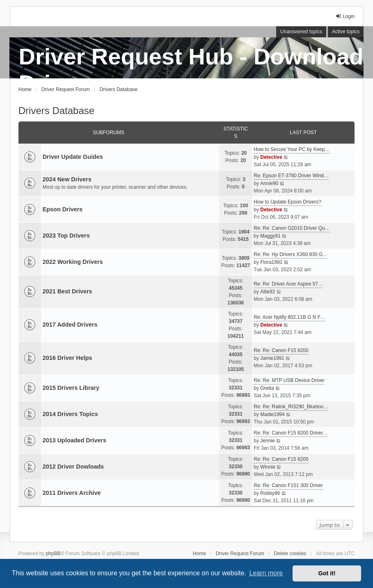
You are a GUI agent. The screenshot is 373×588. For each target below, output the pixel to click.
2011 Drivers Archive (72, 493)
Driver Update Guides (73, 157)
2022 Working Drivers (73, 262)
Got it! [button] (327, 573)
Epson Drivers (63, 209)
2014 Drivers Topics (70, 414)
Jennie (267, 441)
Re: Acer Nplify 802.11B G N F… (289, 317)
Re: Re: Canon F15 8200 (281, 350)
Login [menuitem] (345, 16)
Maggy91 (270, 236)
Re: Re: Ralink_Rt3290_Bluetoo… (291, 407)
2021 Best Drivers (68, 291)
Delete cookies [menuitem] (290, 554)
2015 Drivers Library (71, 388)
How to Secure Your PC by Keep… (292, 149)
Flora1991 (271, 262)
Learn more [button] (266, 573)
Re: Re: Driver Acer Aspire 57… (288, 284)
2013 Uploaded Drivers (74, 440)
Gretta (267, 388)
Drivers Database (56, 111)
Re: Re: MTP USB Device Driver (289, 380)
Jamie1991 (272, 358)
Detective (271, 157)
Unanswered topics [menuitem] (301, 32)
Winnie (268, 467)
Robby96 (270, 493)
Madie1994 (272, 414)
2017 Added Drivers (70, 325)
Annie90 (269, 183)
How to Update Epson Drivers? (287, 202)
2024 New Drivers (67, 179)
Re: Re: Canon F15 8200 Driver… (291, 433)
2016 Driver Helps (68, 358)
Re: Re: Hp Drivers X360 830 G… (291, 254)
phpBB (53, 554)
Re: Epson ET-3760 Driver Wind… (291, 176)
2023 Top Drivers (66, 236)
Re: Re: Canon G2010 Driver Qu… (292, 228)
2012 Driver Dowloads (73, 467)
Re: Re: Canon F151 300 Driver (288, 485)
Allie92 (268, 292)
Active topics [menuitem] (346, 32)
